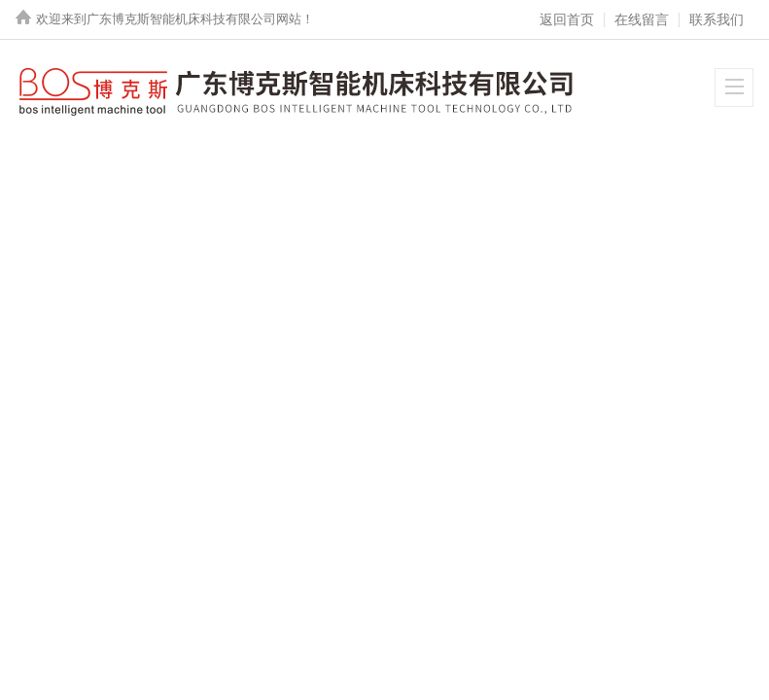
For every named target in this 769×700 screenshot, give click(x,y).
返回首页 (567, 19)
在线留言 (642, 19)
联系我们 (717, 19)
